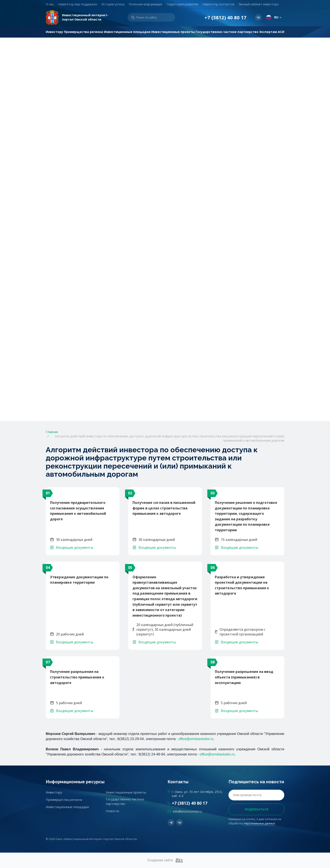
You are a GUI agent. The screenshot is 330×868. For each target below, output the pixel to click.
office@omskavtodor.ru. (218, 754)
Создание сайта (165, 860)
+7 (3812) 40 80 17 (225, 17)
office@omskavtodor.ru (196, 739)
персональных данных (259, 823)
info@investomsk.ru (187, 811)
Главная (52, 432)
